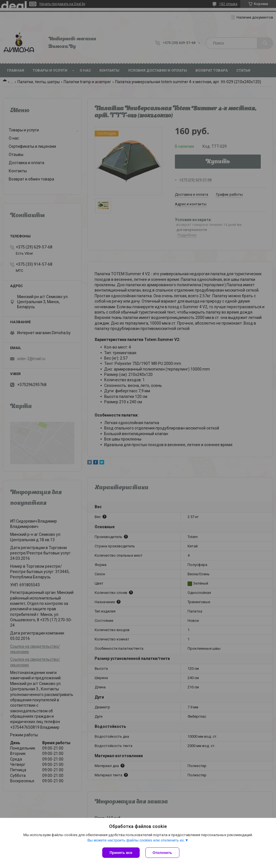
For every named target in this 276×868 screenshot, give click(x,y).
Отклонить (162, 853)
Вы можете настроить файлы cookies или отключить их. (136, 840)
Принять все (121, 853)
